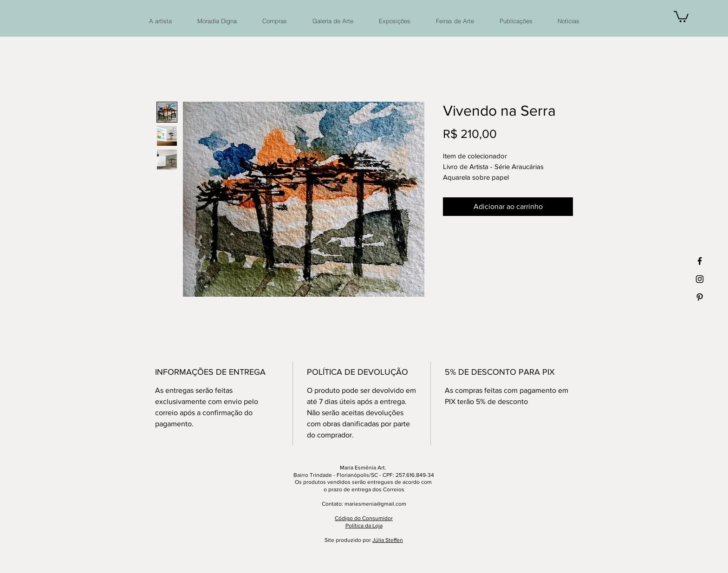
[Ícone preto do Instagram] (700, 279)
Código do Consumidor (364, 518)
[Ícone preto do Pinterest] (700, 297)
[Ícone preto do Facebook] (700, 261)
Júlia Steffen (388, 540)
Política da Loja (364, 526)
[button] (681, 16)
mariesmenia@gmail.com (375, 504)
